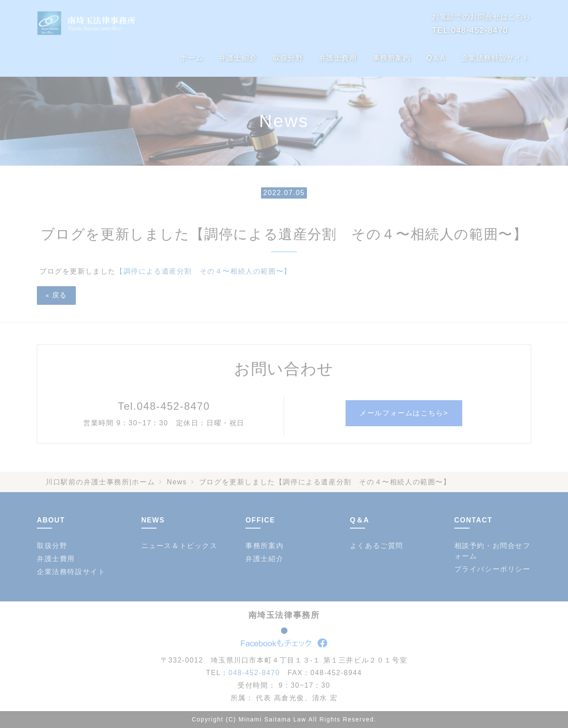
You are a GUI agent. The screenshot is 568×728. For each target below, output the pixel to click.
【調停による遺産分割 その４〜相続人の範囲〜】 (204, 271)
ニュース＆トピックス (180, 546)
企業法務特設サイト (496, 58)
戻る (56, 295)
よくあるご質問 (377, 546)
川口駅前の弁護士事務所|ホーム (100, 482)
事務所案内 (392, 58)
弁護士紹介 (238, 58)
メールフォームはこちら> (404, 413)
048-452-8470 (480, 30)
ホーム (192, 58)
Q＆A (436, 58)
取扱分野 (288, 58)
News (177, 482)
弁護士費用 (338, 58)
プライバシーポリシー (493, 569)
